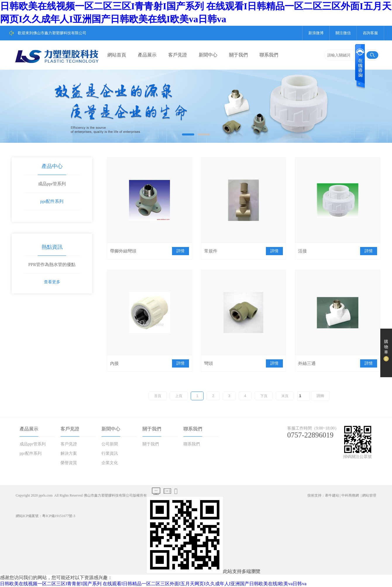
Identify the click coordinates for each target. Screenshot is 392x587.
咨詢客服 (370, 33)
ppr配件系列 (52, 201)
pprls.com (46, 495)
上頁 (179, 396)
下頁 (264, 396)
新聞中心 (208, 55)
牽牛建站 (332, 495)
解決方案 (69, 453)
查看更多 (52, 282)
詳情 (180, 251)
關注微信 (343, 33)
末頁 (285, 396)
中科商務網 (350, 495)
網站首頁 (117, 55)
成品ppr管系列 (52, 184)
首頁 (158, 396)
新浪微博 (316, 33)
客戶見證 (178, 55)
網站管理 (369, 495)
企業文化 (110, 463)
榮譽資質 (69, 463)
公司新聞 (110, 444)
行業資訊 (110, 453)
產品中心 (52, 166)
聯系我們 (269, 55)
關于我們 (238, 55)
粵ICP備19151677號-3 (59, 516)
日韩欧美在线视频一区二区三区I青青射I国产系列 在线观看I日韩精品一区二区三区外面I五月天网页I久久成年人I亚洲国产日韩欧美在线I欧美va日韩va (153, 584)
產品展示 (147, 55)
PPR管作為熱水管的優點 (52, 265)
